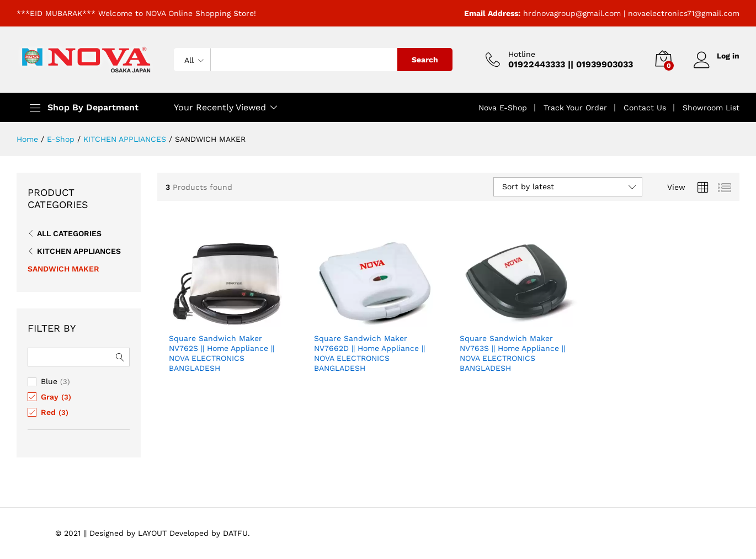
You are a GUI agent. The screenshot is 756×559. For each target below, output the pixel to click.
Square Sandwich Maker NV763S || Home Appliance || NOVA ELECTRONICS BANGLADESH (512, 353)
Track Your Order (575, 108)
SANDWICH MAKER (63, 269)
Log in (717, 56)
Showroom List (711, 108)
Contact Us (645, 108)
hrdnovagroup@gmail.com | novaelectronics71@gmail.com (631, 13)
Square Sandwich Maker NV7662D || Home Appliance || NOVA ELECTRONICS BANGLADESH (369, 353)
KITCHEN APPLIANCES (79, 251)
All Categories (69, 233)
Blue (49, 381)
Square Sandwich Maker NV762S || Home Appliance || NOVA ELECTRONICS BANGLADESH (222, 353)
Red (48, 412)
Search (425, 60)
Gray (50, 397)
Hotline (522, 54)
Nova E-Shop (503, 108)
